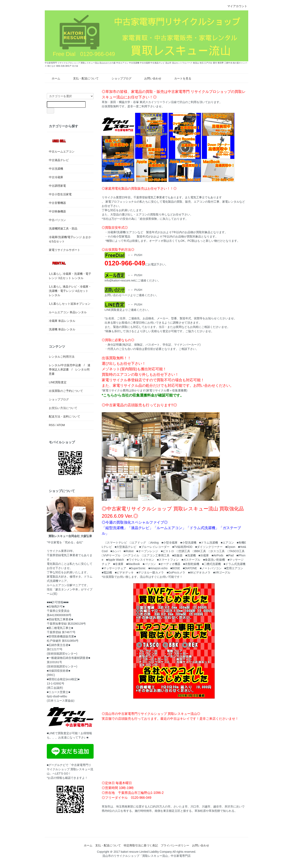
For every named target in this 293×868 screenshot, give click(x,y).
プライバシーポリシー (175, 845)
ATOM (61, 425)
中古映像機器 (57, 211)
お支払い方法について (63, 408)
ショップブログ (119, 78)
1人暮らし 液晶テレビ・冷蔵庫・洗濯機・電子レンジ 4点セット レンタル (70, 291)
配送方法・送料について (65, 416)
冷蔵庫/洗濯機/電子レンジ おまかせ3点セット (70, 239)
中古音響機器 (57, 203)
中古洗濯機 (56, 169)
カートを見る (180, 78)
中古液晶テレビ (59, 160)
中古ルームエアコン (62, 144)
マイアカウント (235, 6)
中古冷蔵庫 (56, 177)
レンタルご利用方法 (62, 357)
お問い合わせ (150, 78)
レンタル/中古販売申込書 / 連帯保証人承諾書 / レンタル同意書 (70, 369)
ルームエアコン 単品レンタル (68, 312)
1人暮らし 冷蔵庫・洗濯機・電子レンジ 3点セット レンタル (70, 268)
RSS (52, 425)
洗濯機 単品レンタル (62, 329)
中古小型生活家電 (60, 194)
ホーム (53, 78)
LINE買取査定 (58, 382)
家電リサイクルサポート (65, 250)
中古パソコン (57, 220)
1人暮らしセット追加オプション (70, 304)
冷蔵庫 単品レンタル (62, 321)
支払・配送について (83, 78)
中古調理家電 (57, 186)
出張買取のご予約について (66, 391)
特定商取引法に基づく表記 (141, 845)
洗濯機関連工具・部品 (63, 229)
